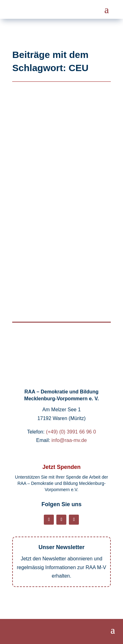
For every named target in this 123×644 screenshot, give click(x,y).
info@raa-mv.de (69, 440)
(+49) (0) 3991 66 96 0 (71, 432)
